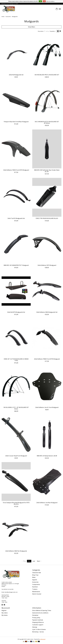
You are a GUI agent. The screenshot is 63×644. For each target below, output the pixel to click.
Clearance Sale (37, 573)
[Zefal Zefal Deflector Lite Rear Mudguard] (47, 482)
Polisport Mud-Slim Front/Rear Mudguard (16, 122)
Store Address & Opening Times (42, 610)
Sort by (47, 31)
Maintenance (36, 592)
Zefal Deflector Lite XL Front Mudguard (47, 407)
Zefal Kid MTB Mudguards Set (16, 312)
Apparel (35, 580)
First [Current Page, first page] (29, 561)
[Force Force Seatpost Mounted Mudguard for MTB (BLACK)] (16, 482)
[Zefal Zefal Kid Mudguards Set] (16, 54)
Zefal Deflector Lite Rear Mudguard (47, 503)
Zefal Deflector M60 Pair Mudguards (16, 551)
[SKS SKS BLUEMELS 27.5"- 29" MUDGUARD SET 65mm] (16, 386)
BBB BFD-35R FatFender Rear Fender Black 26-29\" (47, 171)
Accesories (8, 17)
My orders (5, 613)
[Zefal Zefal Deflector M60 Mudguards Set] (47, 291)
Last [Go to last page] (34, 561)
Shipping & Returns (38, 622)
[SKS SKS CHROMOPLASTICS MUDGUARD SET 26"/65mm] (47, 100)
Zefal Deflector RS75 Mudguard (47, 265)
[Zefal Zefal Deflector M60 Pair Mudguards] (16, 530)
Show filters (32, 27)
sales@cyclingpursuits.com (11, 592)
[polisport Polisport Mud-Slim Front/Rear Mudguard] (16, 100)
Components (36, 584)
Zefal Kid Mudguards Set (16, 75)
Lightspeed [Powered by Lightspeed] (43, 639)
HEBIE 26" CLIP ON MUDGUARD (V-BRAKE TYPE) (16, 360)
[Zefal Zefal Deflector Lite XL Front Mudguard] (47, 386)
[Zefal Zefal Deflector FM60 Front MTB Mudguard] (47, 338)
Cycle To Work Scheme (39, 629)
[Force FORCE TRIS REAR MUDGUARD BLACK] (47, 197)
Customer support (38, 625)
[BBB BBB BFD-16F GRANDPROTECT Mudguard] (16, 244)
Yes (40, 1)
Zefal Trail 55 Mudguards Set (16, 218)
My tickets (5, 615)
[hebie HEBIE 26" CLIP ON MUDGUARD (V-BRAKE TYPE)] (16, 338)
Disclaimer (35, 615)
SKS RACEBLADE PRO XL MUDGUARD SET (47, 75)
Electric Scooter (37, 594)
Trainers (35, 589)
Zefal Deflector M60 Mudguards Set (47, 312)
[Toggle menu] (60, 9)
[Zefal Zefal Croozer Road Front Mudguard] (16, 435)
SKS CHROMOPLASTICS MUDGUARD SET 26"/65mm (47, 122)
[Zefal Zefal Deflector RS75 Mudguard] (47, 244)
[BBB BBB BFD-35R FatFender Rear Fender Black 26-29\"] (47, 149)
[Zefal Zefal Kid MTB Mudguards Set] (16, 291)
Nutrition (35, 587)
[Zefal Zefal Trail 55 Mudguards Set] (16, 197)
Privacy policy (36, 618)
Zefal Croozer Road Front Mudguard (16, 456)
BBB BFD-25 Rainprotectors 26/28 (47, 456)
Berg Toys (35, 575)
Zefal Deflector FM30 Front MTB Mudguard (16, 170)
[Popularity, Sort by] (53, 31)
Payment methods (38, 620)
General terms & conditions (40, 613)
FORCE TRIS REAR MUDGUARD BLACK (47, 218)
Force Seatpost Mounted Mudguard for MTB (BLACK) (16, 503)
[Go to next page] (39, 561)
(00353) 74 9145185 (8, 589)
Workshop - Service (38, 632)
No (44, 1)
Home (3, 17)
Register (4, 610)
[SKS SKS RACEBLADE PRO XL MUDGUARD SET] (47, 54)
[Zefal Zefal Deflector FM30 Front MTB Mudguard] (16, 149)
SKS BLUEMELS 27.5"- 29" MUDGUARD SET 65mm (16, 408)
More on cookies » (51, 1)
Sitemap (35, 627)
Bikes (34, 577)
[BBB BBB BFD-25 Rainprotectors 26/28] (47, 435)
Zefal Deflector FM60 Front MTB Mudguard (47, 359)
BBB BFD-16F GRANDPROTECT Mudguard (16, 265)
